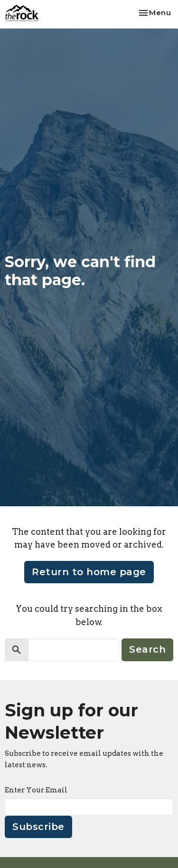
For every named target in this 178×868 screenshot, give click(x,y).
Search (147, 649)
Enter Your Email (36, 790)
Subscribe (38, 827)
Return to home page (89, 572)
